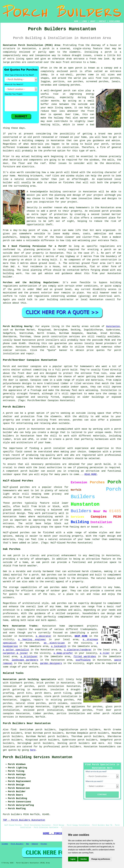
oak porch (14, 555)
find (13, 730)
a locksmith (59, 646)
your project (69, 202)
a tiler (105, 653)
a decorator (43, 636)
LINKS (84, 21)
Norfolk (40, 717)
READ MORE (91, 474)
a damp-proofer (63, 653)
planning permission (37, 250)
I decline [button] (83, 859)
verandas (46, 85)
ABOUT (93, 21)
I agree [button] (73, 859)
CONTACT (102, 21)
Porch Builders (17, 844)
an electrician (54, 643)
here (33, 750)
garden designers (51, 663)
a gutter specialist (16, 650)
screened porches (97, 82)
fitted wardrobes (85, 657)
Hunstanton (113, 326)
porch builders (80, 743)
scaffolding (83, 660)
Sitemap (5, 844)
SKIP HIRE (81, 636)
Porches (44, 844)
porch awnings (25, 707)
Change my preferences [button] (101, 859)
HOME (76, 21)
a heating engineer (32, 640)
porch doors (43, 693)
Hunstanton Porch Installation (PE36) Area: (32, 45)
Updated (35, 844)
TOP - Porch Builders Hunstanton (24, 820)
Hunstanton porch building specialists (29, 679)
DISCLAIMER (115, 21)
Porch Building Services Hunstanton (38, 757)
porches (78, 420)
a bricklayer (29, 657)
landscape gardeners (25, 660)
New (27, 844)
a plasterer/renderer (78, 650)
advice (7, 303)
